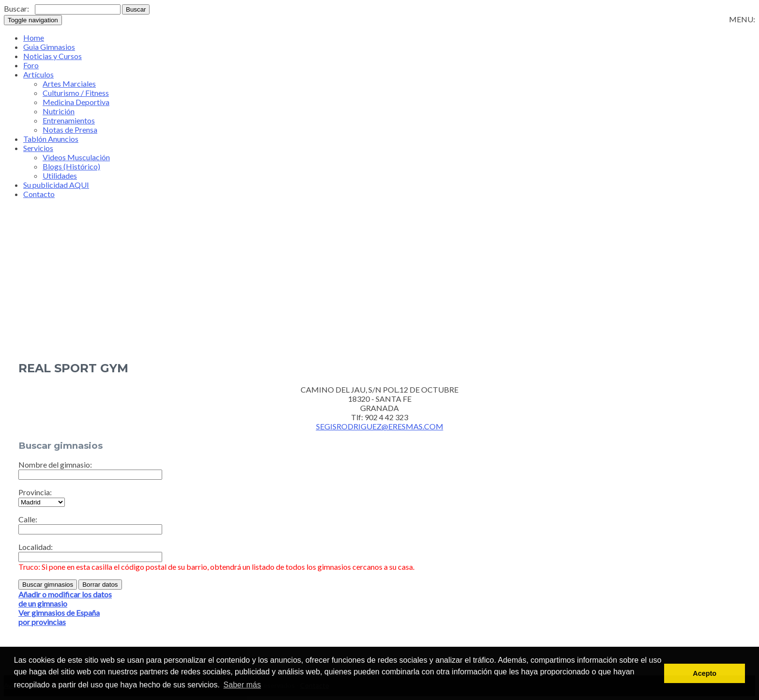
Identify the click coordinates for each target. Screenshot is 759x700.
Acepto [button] (705, 673)
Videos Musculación (76, 157)
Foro (31, 65)
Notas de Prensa (70, 129)
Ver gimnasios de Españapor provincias (59, 617)
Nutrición (59, 111)
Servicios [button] (38, 148)
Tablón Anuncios (51, 139)
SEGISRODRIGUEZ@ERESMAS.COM (380, 426)
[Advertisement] (379, 274)
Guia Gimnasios (49, 47)
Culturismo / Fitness (76, 93)
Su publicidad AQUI (56, 185)
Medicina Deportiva (76, 102)
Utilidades (60, 175)
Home (34, 38)
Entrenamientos (69, 120)
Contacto (39, 194)
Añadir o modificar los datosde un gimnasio (65, 599)
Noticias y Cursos (53, 56)
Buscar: (16, 8)
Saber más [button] (242, 685)
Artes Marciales (69, 84)
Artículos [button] (38, 74)
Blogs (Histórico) (71, 166)
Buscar (136, 9)
